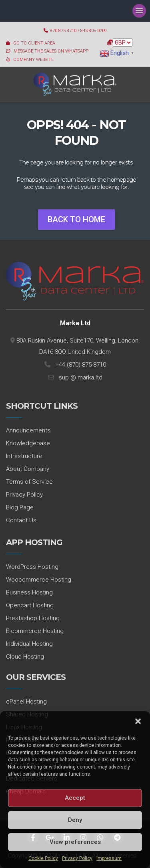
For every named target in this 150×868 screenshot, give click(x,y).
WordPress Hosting (32, 567)
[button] (138, 721)
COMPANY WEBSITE (33, 60)
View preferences (75, 842)
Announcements (28, 430)
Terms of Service (29, 482)
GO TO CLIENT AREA (34, 43)
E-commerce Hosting (35, 631)
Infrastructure (24, 456)
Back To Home (76, 219)
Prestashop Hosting (33, 618)
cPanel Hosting (26, 702)
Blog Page (20, 507)
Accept (75, 798)
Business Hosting (29, 592)
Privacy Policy (77, 858)
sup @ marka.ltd (79, 377)
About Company (28, 469)
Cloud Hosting (25, 657)
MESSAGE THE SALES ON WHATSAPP (51, 51)
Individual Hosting (29, 644)
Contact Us (21, 520)
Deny (75, 820)
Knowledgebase (28, 443)
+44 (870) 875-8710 (79, 365)
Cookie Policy (43, 858)
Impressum (109, 858)
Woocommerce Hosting (39, 580)
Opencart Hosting (30, 605)
